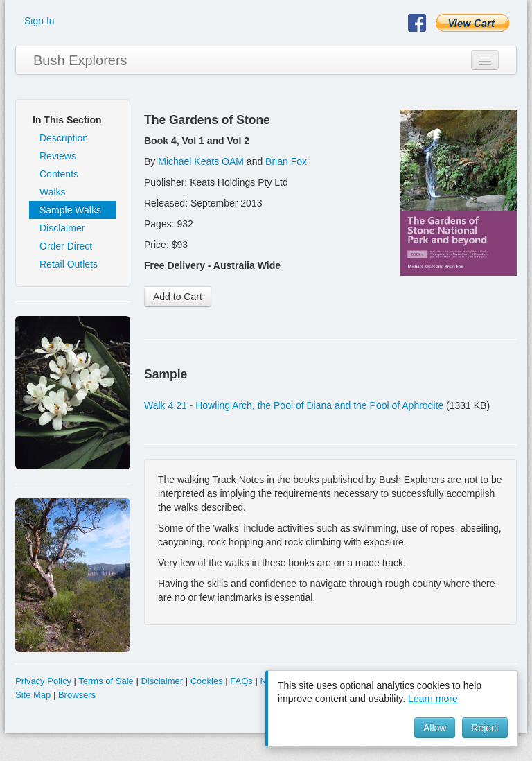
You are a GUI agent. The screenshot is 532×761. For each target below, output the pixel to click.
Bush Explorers (80, 60)
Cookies (207, 681)
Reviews (58, 156)
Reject (485, 728)
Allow (435, 728)
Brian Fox (286, 161)
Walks (53, 192)
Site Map (33, 695)
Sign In (39, 21)
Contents (59, 174)
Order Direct (66, 246)
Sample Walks (70, 210)
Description (64, 138)
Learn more (433, 699)
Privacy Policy (43, 681)
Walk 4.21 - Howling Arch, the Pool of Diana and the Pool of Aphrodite (294, 405)
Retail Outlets (69, 264)
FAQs (241, 681)
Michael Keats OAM (201, 161)
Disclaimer (62, 228)
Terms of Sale (106, 681)
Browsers (77, 695)
